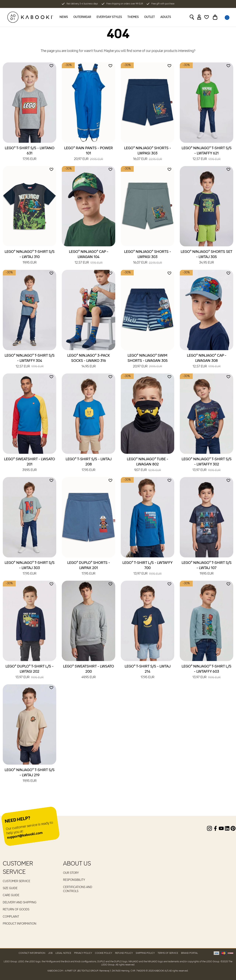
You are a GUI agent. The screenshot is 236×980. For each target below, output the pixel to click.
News (64, 17)
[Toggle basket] (215, 17)
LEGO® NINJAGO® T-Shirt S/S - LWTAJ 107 (207, 568)
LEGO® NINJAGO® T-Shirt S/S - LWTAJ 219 (30, 776)
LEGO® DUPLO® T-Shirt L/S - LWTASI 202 (29, 672)
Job (50, 953)
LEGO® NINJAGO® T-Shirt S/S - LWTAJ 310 (30, 257)
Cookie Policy (104, 953)
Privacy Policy (83, 953)
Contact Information (32, 953)
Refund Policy (124, 953)
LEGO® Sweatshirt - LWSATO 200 (88, 672)
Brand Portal (190, 953)
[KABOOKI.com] (30, 17)
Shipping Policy (145, 953)
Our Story (71, 873)
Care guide (11, 895)
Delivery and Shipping (20, 903)
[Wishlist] (207, 17)
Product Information (20, 924)
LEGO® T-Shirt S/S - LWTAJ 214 (148, 672)
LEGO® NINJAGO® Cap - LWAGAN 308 (207, 361)
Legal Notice (63, 953)
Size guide (10, 888)
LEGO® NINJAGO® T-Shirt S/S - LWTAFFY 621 (207, 154)
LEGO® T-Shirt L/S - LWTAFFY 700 (147, 568)
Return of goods (16, 910)
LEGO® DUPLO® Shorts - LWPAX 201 (89, 568)
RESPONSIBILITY (74, 880)
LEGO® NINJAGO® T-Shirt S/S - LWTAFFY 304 (30, 361)
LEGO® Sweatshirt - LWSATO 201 (29, 465)
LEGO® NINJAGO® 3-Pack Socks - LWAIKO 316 (89, 361)
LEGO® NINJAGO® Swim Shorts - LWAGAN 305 (148, 361)
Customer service (17, 881)
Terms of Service (168, 953)
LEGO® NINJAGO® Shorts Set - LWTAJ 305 (206, 257)
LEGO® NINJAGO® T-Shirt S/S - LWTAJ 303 (30, 568)
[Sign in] (199, 17)
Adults (166, 17)
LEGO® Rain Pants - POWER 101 (88, 154)
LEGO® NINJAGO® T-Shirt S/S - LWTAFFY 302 (207, 465)
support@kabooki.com (25, 835)
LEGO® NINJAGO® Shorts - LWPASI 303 (147, 154)
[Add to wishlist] (51, 66)
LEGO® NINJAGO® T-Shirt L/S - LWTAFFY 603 (206, 672)
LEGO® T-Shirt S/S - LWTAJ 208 (89, 465)
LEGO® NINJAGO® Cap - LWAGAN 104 (89, 257)
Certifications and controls (78, 889)
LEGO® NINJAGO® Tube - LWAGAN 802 (147, 465)
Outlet (150, 17)
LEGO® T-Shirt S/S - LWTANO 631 (30, 154)
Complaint (11, 917)
